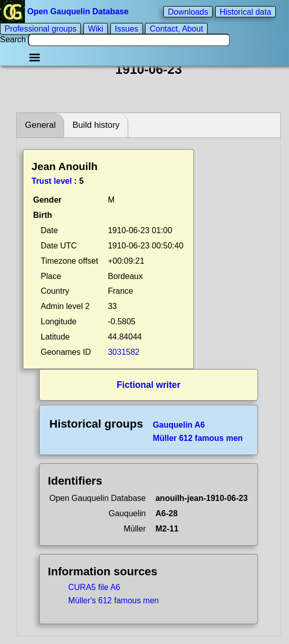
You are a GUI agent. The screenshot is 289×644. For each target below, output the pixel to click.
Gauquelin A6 (179, 425)
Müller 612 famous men (198, 438)
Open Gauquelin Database (65, 11)
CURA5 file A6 (94, 587)
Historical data (245, 11)
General (40, 125)
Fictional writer (148, 385)
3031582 (124, 352)
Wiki (96, 29)
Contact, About (176, 29)
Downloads (188, 11)
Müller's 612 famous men (113, 600)
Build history (96, 125)
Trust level (52, 181)
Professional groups (40, 29)
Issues (127, 29)
